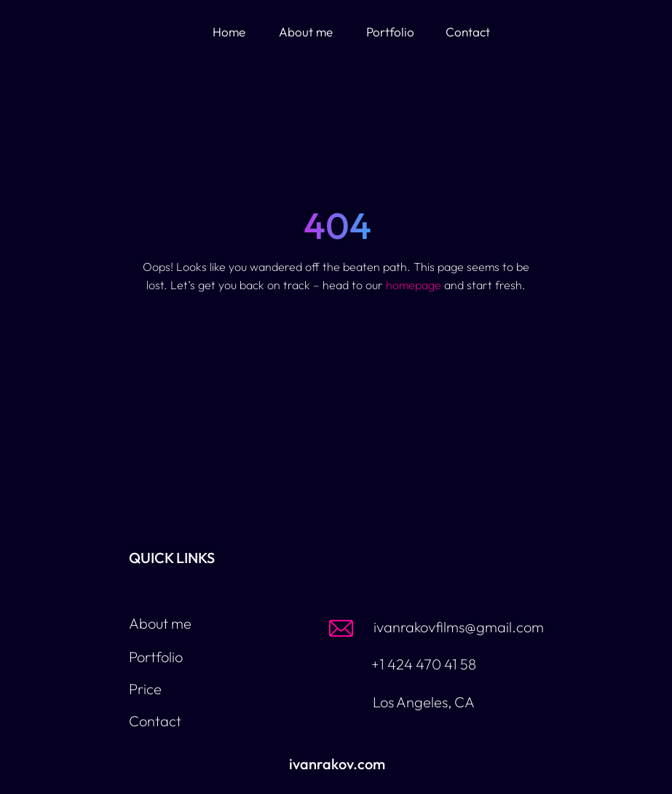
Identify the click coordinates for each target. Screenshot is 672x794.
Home (229, 32)
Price (145, 689)
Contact (468, 32)
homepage (414, 285)
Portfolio (390, 32)
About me (306, 32)
